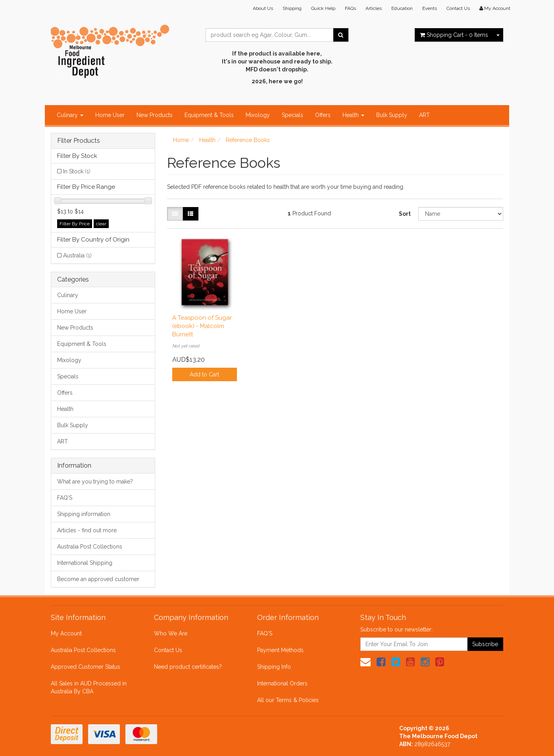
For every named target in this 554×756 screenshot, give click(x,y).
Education (402, 8)
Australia (77, 255)
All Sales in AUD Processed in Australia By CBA (89, 687)
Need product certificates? (188, 667)
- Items (454, 35)
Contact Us (458, 8)
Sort (405, 214)
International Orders (282, 683)
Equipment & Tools (209, 115)
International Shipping (85, 563)
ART (424, 115)
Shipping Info (274, 667)
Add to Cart (204, 374)
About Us (263, 8)
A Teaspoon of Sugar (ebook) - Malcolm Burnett (202, 326)
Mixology (258, 115)
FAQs (350, 8)
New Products (155, 115)
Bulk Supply (392, 115)
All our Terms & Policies (288, 700)
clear (101, 224)
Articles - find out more (87, 530)
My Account (66, 633)
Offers (323, 115)
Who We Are (171, 633)
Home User (110, 115)
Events (430, 8)
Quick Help (323, 8)
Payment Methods (280, 650)
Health (353, 115)
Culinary (70, 115)
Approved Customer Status (86, 667)
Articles (374, 8)
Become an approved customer (98, 579)
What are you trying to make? (95, 482)
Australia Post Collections (90, 547)
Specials (292, 115)
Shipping (292, 8)
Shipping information (84, 514)
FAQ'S (65, 498)
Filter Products (79, 141)
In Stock (77, 171)
